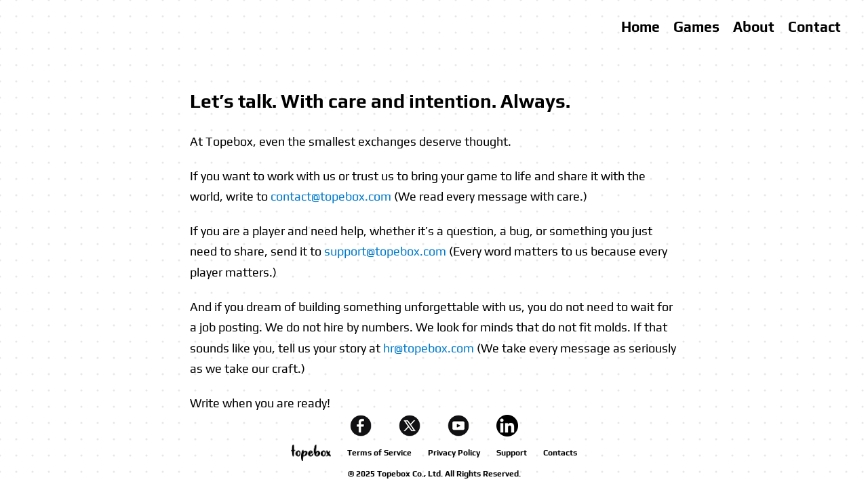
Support (512, 453)
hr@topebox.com (429, 348)
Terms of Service (379, 453)
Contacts (560, 453)
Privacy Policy (454, 453)
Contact (814, 27)
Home (640, 27)
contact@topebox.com (331, 196)
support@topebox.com (385, 251)
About (754, 27)
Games (696, 27)
